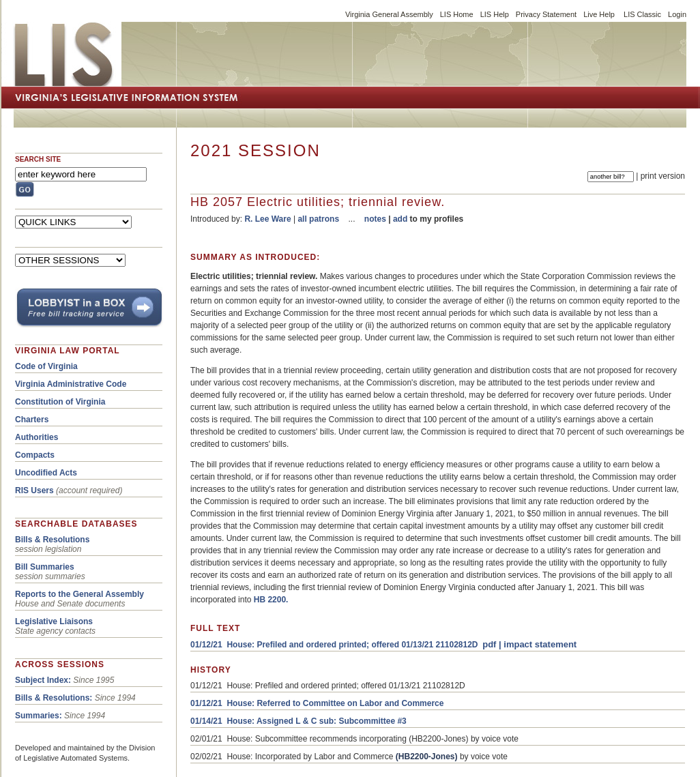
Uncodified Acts (46, 473)
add (400, 219)
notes (375, 219)
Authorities (37, 437)
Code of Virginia (46, 366)
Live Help (599, 14)
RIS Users (34, 490)
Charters (32, 420)
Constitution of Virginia (60, 402)
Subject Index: (43, 680)
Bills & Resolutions (52, 540)
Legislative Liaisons (54, 621)
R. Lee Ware (267, 219)
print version (663, 176)
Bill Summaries (45, 567)
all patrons (318, 219)
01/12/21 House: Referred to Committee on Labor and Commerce (317, 703)
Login (677, 14)
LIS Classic (642, 14)
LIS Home (457, 14)
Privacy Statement (546, 14)
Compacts (35, 455)
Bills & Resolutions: (54, 698)
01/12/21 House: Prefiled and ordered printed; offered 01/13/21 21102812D (334, 645)
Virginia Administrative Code (71, 384)
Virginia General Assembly (389, 14)
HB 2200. (271, 600)
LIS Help (495, 14)
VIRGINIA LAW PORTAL (68, 351)
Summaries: (39, 716)
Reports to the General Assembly (79, 594)
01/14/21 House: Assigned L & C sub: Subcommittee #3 (298, 721)
